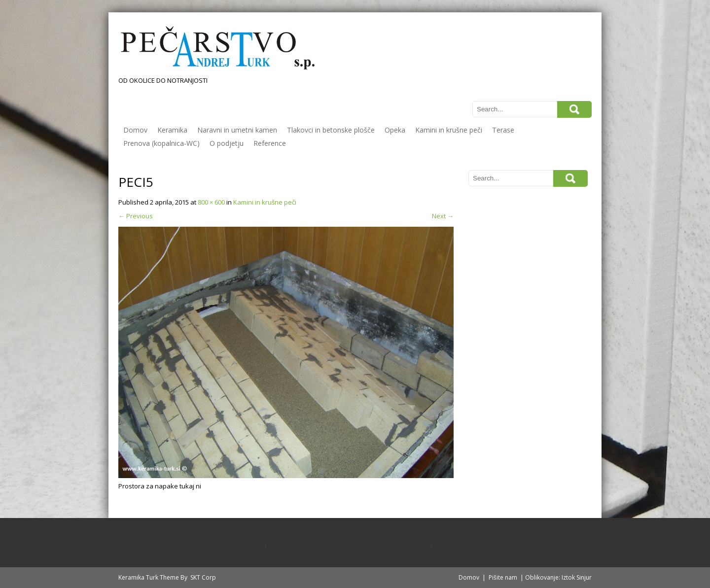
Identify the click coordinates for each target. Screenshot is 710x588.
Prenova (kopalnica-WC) (161, 143)
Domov (135, 130)
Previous (136, 216)
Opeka (395, 130)
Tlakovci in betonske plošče (331, 130)
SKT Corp (203, 577)
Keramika (172, 130)
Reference (270, 143)
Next (443, 216)
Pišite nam (503, 577)
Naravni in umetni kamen (237, 130)
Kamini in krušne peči (449, 130)
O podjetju (227, 143)
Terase (503, 130)
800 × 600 (211, 202)
